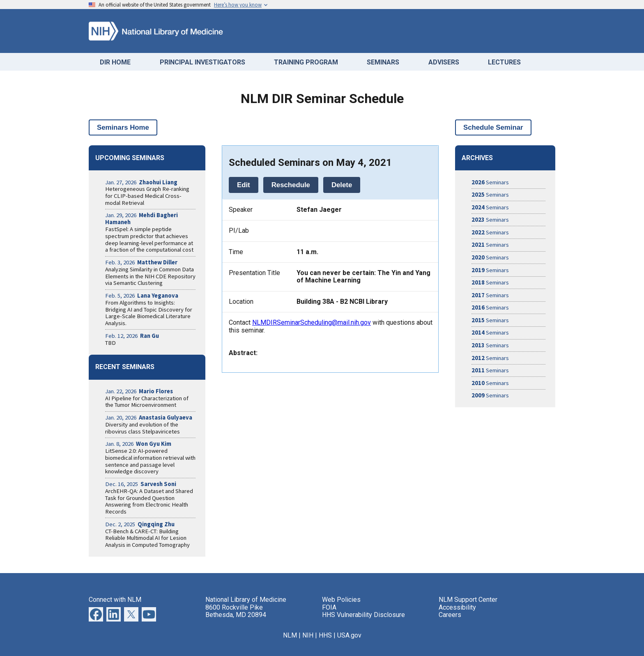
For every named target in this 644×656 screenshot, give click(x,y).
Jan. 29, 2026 (141, 219)
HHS (325, 635)
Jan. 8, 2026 (138, 444)
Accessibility (457, 607)
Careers (450, 615)
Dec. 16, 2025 (141, 484)
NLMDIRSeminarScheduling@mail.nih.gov (312, 322)
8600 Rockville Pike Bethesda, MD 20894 (236, 611)
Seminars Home (123, 127)
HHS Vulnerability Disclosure (363, 615)
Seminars (490, 182)
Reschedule (291, 185)
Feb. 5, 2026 (142, 296)
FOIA (329, 607)
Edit (244, 185)
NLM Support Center (468, 600)
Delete (342, 185)
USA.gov (349, 635)
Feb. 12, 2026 (132, 336)
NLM (290, 635)
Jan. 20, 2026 (149, 417)
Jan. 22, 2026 (139, 391)
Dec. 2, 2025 (140, 524)
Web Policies (341, 600)
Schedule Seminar (493, 127)
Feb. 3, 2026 (141, 262)
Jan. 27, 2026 (141, 182)
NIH (308, 635)
